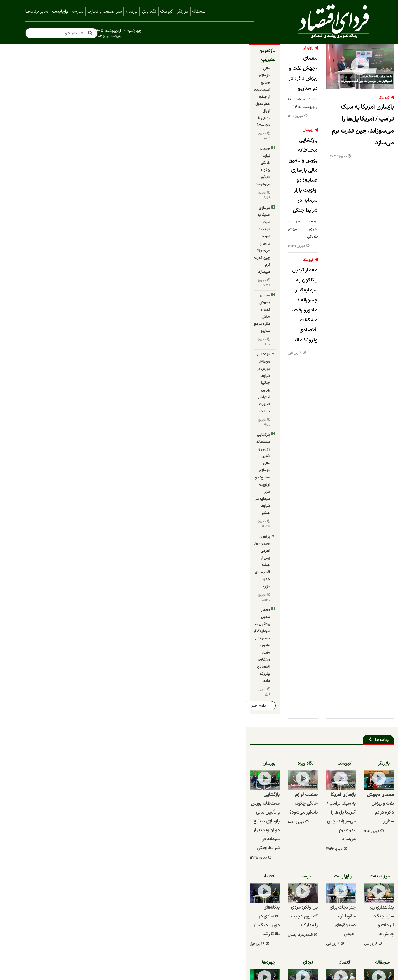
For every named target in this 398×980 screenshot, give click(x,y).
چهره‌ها (95, 529)
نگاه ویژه (149, 12)
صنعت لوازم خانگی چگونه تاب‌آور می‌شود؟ (65, 106)
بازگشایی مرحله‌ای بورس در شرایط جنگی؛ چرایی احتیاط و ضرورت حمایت (67, 172)
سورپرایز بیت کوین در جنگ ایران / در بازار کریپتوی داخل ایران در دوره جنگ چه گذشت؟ (158, 603)
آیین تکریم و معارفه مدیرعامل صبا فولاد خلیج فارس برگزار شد (167, 661)
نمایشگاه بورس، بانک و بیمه (346, 912)
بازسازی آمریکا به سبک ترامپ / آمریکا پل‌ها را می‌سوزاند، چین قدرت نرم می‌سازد (293, 200)
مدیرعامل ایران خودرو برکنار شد (194, 769)
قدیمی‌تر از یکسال (127, 502)
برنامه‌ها (361, 292)
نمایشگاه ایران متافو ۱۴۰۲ (348, 923)
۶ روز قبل (299, 502)
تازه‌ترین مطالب (86, 70)
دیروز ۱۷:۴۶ (216, 219)
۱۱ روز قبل (117, 728)
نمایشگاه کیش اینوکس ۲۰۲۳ (346, 934)
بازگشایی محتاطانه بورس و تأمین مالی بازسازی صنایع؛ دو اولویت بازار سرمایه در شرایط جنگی (155, 143)
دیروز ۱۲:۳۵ (123, 174)
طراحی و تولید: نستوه (203, 976)
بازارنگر (183, 12)
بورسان (132, 12)
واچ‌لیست (60, 12)
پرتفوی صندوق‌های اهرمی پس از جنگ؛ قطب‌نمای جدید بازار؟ (67, 216)
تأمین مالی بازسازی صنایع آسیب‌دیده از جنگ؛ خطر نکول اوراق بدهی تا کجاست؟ (63, 84)
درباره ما (365, 867)
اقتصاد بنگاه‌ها (89, 427)
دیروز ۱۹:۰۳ (37, 96)
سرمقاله (199, 12)
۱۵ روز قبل (41, 783)
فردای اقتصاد (322, 22)
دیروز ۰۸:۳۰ (38, 221)
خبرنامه (366, 901)
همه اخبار (364, 890)
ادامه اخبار (46, 258)
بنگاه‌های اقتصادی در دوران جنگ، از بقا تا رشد (318, 762)
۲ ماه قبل (299, 604)
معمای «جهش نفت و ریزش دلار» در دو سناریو (155, 82)
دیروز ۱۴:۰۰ (37, 177)
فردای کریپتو (179, 529)
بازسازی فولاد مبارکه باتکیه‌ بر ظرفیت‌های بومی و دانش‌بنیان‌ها (167, 715)
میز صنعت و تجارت (105, 12)
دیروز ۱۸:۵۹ (37, 114)
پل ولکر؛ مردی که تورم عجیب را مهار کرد (158, 492)
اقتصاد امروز (268, 529)
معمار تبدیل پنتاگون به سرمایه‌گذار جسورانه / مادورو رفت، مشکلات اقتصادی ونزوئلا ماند (159, 208)
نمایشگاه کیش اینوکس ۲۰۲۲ (346, 945)
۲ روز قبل (121, 232)
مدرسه (78, 12)
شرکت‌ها (361, 647)
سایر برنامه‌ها (37, 12)
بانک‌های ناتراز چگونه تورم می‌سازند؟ (340, 594)
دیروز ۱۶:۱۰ (122, 109)
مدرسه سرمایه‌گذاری (173, 427)
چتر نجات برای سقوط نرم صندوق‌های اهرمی (244, 492)
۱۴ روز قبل (33, 511)
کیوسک (167, 12)
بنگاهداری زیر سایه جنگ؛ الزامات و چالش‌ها (333, 492)
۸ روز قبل (117, 674)
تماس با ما (363, 879)
